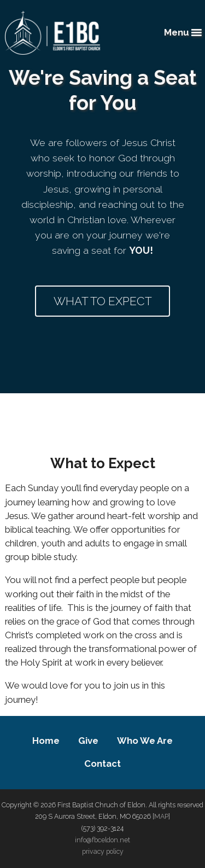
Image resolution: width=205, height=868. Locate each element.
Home (46, 741)
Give (88, 741)
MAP (161, 816)
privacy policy (103, 851)
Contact (102, 764)
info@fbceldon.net (102, 840)
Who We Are (145, 741)
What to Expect (103, 301)
